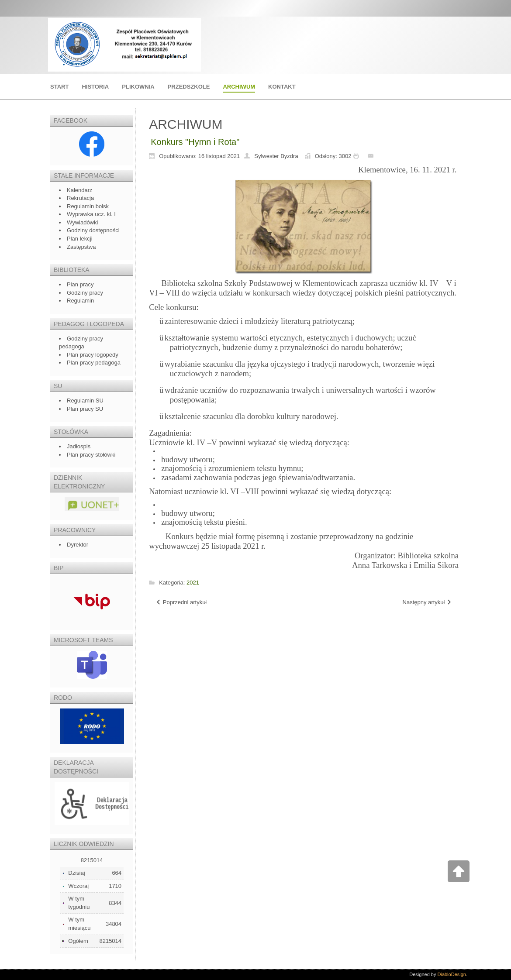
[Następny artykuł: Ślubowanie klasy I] (427, 603)
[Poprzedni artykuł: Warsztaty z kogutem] (181, 603)
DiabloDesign (452, 974)
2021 (193, 583)
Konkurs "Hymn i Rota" (195, 142)
